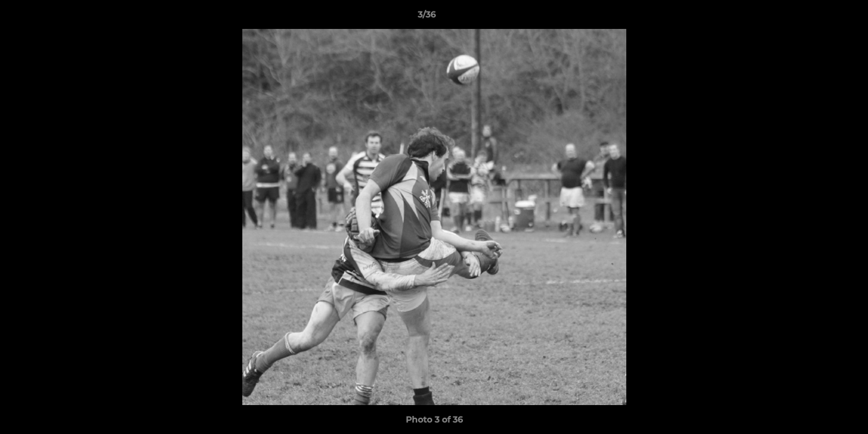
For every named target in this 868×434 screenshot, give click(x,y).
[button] (817, 17)
